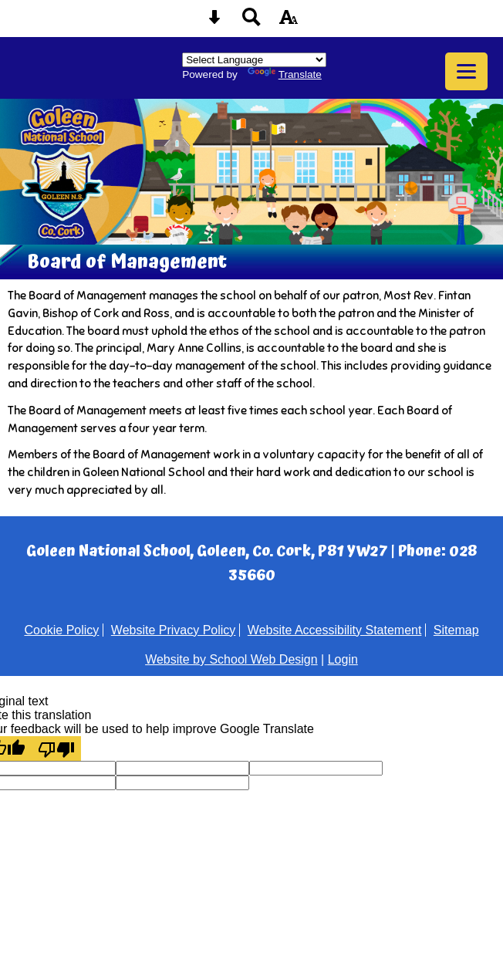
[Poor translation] (56, 749)
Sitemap (456, 630)
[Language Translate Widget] (254, 60)
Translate (285, 74)
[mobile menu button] (466, 71)
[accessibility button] (289, 22)
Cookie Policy (61, 630)
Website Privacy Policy (174, 630)
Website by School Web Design (231, 659)
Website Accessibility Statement (335, 630)
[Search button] (251, 22)
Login (343, 659)
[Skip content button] (214, 22)
